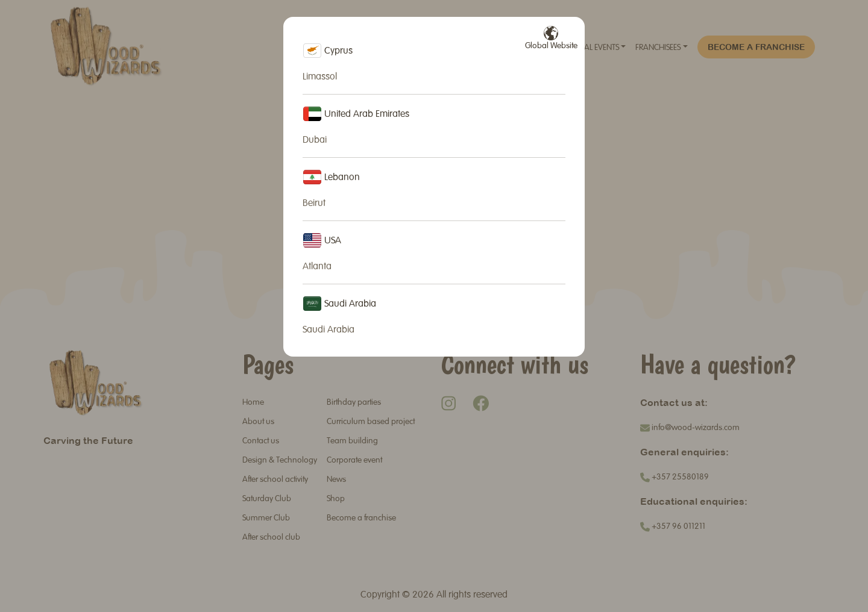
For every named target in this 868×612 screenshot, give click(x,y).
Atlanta (317, 267)
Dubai (315, 140)
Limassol (320, 77)
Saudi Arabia (329, 330)
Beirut (314, 204)
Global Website (551, 38)
